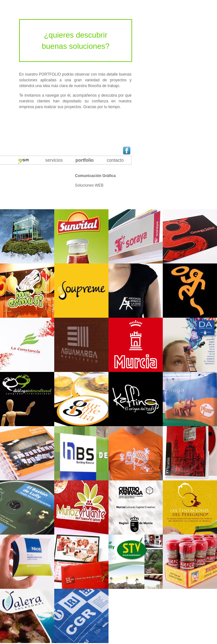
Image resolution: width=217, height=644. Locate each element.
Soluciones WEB (89, 185)
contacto (115, 160)
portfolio (85, 160)
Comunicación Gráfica (95, 176)
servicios (54, 160)
